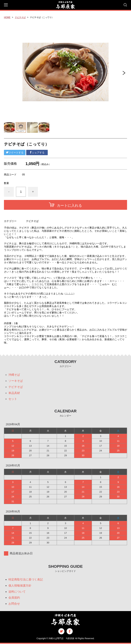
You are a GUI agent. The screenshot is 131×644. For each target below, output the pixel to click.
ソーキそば (16, 381)
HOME (7, 17)
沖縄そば (14, 375)
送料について (17, 592)
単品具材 (14, 393)
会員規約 (14, 598)
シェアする (37, 152)
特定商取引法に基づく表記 (26, 580)
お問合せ (14, 604)
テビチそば (20, 17)
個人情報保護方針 (20, 586)
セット (13, 399)
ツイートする (15, 152)
